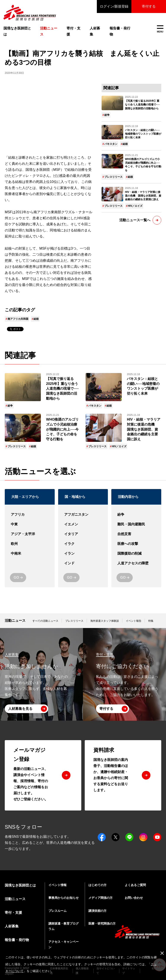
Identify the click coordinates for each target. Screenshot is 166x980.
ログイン (114, 6)
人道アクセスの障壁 (136, 563)
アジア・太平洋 (30, 534)
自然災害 (136, 534)
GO (16, 577)
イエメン (83, 524)
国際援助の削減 (136, 554)
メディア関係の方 (101, 898)
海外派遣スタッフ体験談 (105, 621)
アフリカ (30, 515)
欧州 (30, 544)
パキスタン (111, 144)
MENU (160, 29)
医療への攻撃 (136, 544)
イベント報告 (134, 621)
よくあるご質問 (135, 885)
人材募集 (95, 31)
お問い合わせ (134, 898)
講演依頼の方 (97, 911)
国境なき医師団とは (17, 31)
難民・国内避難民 (136, 524)
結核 (36, 319)
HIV (56, 176)
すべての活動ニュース (45, 621)
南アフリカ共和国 (18, 319)
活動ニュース (15, 621)
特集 (151, 621)
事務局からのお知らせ (64, 898)
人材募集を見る (20, 709)
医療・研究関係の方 (102, 923)
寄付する (149, 6)
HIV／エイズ (135, 206)
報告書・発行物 (120, 31)
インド (83, 563)
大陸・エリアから (25, 497)
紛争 (107, 115)
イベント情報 (57, 885)
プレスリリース (113, 177)
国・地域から (75, 497)
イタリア (83, 534)
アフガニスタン (83, 515)
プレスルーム (57, 911)
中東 (30, 524)
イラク (83, 544)
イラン (83, 554)
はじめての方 (97, 885)
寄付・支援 (73, 31)
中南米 (30, 554)
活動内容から (128, 497)
